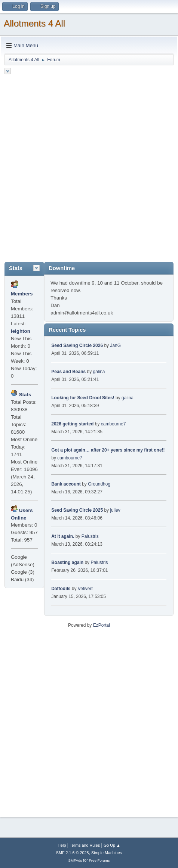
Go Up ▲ (112, 845)
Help (62, 845)
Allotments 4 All (34, 23)
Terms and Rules (85, 845)
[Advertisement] (89, 169)
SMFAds (75, 860)
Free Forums (99, 860)
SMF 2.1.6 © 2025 (73, 853)
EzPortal (102, 625)
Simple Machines (107, 853)
